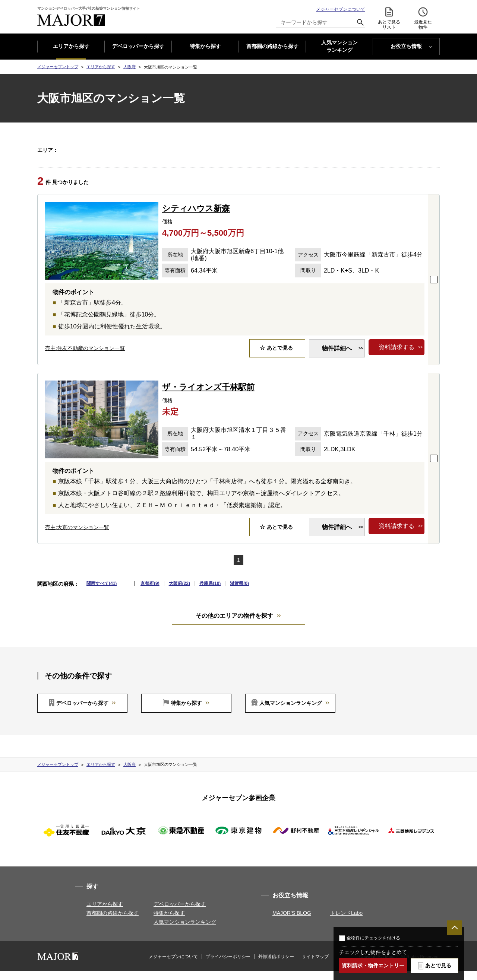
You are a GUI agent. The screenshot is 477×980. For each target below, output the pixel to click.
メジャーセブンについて (341, 9)
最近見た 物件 (423, 18)
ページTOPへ (455, 928)
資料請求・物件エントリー (373, 965)
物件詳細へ (337, 357)
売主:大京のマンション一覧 (77, 536)
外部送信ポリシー (276, 965)
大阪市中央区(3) (355, 150)
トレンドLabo (346, 922)
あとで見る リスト (389, 18)
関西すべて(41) (102, 592)
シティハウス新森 (196, 217)
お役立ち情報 (406, 46)
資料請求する (397, 357)
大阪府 (129, 67)
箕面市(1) (185, 159)
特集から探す (205, 46)
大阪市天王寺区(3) (180, 150)
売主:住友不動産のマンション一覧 (85, 357)
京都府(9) (150, 592)
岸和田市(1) (392, 150)
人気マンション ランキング (339, 47)
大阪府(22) (179, 592)
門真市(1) (214, 159)
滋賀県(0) (239, 592)
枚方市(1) (129, 159)
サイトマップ (315, 965)
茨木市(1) (157, 159)
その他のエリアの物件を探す (234, 625)
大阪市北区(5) (316, 150)
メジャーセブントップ (58, 67)
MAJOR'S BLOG (292, 922)
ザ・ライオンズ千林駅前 (208, 396)
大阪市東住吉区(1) (274, 150)
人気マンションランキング (291, 712)
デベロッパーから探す (138, 46)
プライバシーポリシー (228, 965)
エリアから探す (71, 46)
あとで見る (438, 965)
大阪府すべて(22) (83, 150)
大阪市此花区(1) (136, 150)
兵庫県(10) (210, 592)
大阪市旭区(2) (227, 150)
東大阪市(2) (244, 159)
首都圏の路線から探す (272, 46)
